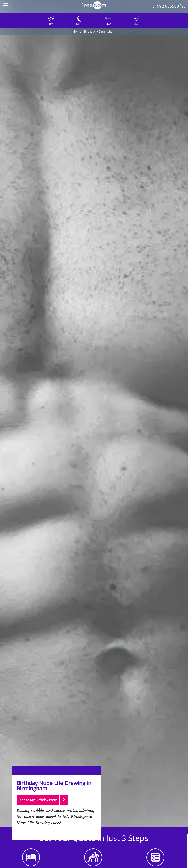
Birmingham (107, 31)
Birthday (90, 31)
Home (77, 31)
